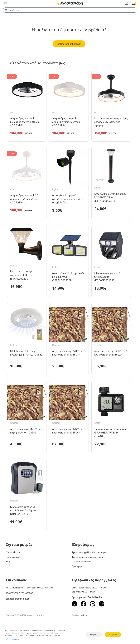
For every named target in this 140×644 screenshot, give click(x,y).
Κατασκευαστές (13, 575)
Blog (8, 580)
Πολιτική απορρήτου (82, 580)
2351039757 (12, 611)
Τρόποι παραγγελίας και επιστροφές (89, 570)
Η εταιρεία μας (13, 570)
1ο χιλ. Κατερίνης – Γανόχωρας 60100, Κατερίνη (30, 606)
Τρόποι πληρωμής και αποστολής (88, 575)
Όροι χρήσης (78, 584)
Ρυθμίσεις (94, 635)
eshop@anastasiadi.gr (17, 617)
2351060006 (27, 611)
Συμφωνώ (113, 635)
